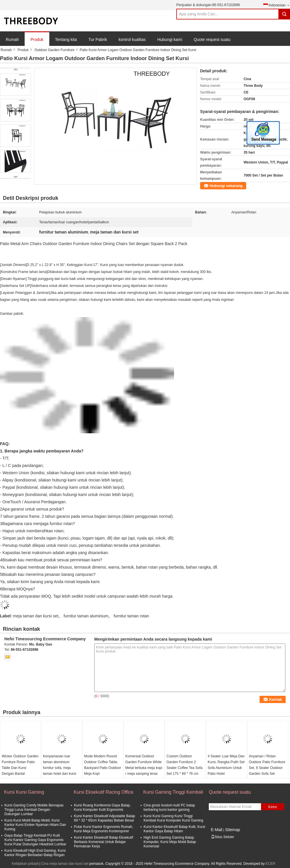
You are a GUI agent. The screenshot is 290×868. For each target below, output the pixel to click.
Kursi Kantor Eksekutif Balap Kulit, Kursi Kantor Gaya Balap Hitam (174, 829)
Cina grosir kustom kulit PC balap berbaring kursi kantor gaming (169, 807)
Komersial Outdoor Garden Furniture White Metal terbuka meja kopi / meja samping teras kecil (144, 768)
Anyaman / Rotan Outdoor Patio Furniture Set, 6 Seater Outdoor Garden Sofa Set (267, 765)
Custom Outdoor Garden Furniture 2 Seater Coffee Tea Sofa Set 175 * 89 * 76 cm (184, 765)
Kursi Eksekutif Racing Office (104, 792)
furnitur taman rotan (131, 616)
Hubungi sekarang (226, 186)
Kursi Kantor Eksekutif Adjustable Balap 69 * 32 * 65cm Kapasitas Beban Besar (105, 818)
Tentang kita (66, 39)
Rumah (12, 39)
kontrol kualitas (132, 39)
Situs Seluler (223, 837)
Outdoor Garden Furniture (55, 50)
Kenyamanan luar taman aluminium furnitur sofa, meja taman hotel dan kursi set (60, 768)
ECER (270, 864)
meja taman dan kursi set (36, 616)
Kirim (273, 807)
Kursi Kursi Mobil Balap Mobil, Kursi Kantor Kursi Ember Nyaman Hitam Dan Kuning (35, 825)
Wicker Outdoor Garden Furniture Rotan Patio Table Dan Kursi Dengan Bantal (20, 765)
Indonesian (279, 5)
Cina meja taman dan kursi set (65, 864)
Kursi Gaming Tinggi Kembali (173, 792)
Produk (37, 39)
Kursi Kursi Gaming (24, 792)
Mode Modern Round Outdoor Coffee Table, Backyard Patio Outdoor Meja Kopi (103, 765)
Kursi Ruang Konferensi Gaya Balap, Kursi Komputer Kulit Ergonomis (102, 807)
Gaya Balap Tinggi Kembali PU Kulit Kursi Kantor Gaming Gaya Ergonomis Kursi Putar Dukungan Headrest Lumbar (35, 840)
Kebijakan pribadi (25, 864)
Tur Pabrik (98, 39)
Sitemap (232, 830)
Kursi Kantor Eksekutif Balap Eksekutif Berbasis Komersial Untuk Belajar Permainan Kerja (104, 842)
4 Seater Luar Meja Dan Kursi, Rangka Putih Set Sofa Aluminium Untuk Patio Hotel (226, 765)
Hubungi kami (170, 39)
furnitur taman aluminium (86, 616)
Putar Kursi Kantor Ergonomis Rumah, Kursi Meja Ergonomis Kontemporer (104, 829)
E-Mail (217, 830)
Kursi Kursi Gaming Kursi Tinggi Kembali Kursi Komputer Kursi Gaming (173, 818)
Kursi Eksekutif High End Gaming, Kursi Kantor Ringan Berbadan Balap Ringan (35, 853)
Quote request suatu (212, 39)
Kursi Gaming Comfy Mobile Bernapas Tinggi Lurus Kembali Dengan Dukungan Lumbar (34, 810)
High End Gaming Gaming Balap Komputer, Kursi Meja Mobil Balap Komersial (170, 842)
